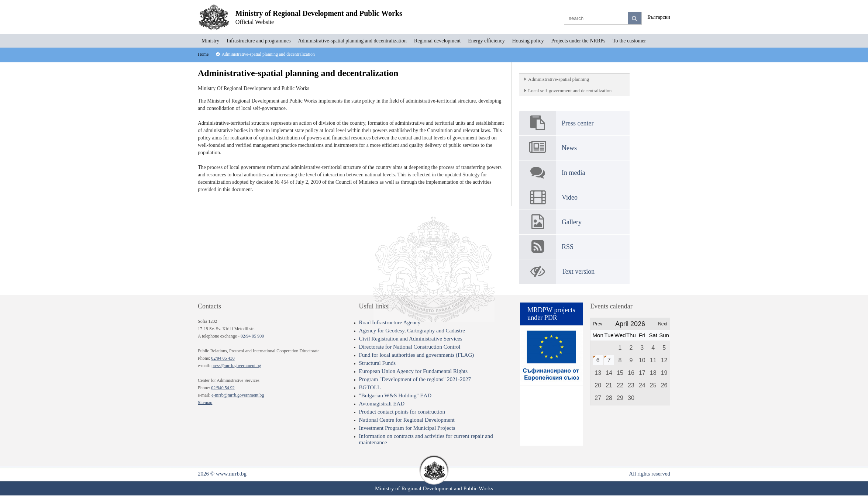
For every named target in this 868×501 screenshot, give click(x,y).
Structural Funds (378, 363)
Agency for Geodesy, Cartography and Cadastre (412, 331)
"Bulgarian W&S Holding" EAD (395, 395)
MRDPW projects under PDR (551, 314)
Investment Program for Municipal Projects (407, 428)
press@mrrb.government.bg (236, 366)
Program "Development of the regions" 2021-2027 (415, 379)
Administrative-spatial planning (559, 79)
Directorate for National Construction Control (410, 347)
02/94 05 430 (223, 358)
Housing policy (528, 41)
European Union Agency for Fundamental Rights (414, 371)
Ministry (210, 41)
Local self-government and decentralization (570, 91)
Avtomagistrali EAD (382, 404)
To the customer (629, 41)
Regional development (437, 41)
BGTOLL (370, 387)
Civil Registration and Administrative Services (411, 339)
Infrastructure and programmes (259, 41)
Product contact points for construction (402, 412)
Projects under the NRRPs (578, 41)
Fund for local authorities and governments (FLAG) (417, 355)
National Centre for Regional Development (407, 420)
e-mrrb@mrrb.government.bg (238, 395)
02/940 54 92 (223, 388)
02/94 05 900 (252, 336)
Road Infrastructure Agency (390, 322)
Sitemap (205, 402)
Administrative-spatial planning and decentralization (352, 41)
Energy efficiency (486, 41)
